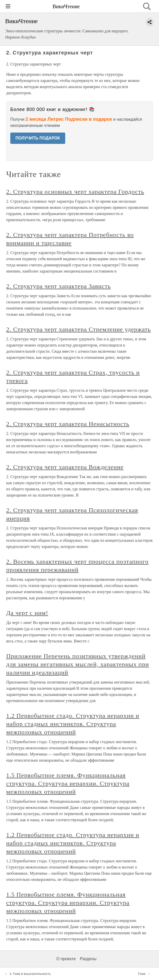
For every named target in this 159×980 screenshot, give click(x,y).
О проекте (66, 959)
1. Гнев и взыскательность (30, 974)
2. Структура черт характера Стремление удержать (78, 329)
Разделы (88, 959)
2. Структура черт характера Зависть (58, 286)
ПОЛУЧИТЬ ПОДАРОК (38, 138)
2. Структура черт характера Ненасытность (68, 424)
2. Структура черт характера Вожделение (65, 467)
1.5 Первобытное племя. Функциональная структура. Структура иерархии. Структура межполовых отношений (68, 783)
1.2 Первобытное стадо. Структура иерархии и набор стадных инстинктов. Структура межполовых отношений (73, 724)
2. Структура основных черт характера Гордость (75, 192)
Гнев (142, 974)
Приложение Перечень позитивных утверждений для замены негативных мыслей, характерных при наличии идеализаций (78, 664)
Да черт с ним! (27, 613)
